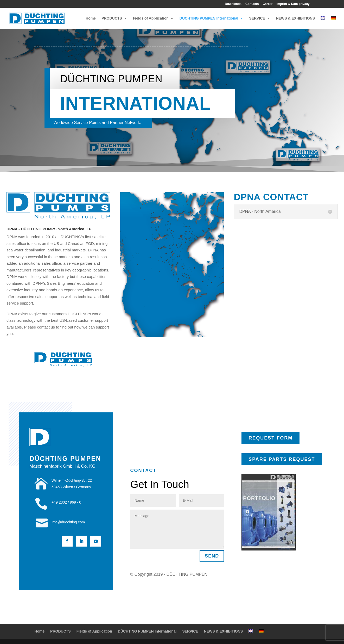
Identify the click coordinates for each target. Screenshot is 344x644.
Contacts (252, 4)
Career (267, 4)
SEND (212, 556)
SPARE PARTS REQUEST (282, 459)
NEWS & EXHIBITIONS (295, 18)
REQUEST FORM (270, 438)
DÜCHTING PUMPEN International (209, 18)
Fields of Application (151, 18)
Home (91, 18)
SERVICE (257, 18)
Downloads (233, 4)
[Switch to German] (333, 23)
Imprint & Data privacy (293, 4)
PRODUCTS (112, 18)
